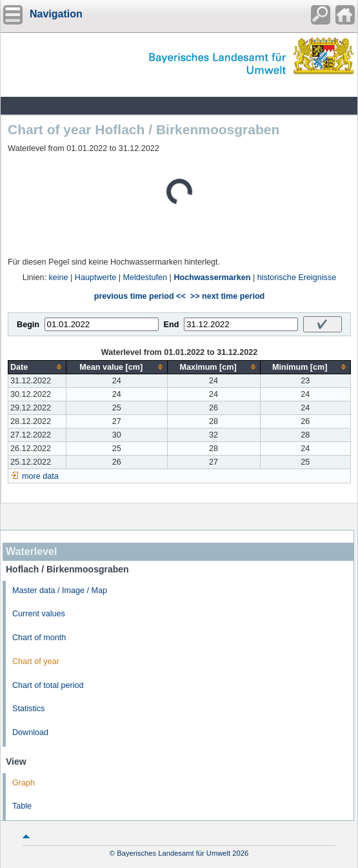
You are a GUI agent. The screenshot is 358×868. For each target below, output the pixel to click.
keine (58, 278)
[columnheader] (37, 367)
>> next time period (227, 296)
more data (40, 476)
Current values (39, 614)
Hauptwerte (95, 278)
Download (30, 732)
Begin (28, 325)
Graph (24, 783)
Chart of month (39, 638)
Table (22, 806)
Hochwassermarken (212, 278)
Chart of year (36, 661)
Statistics (28, 709)
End (172, 325)
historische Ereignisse (297, 278)
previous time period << (140, 296)
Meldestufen (145, 278)
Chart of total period (48, 685)
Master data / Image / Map (60, 590)
